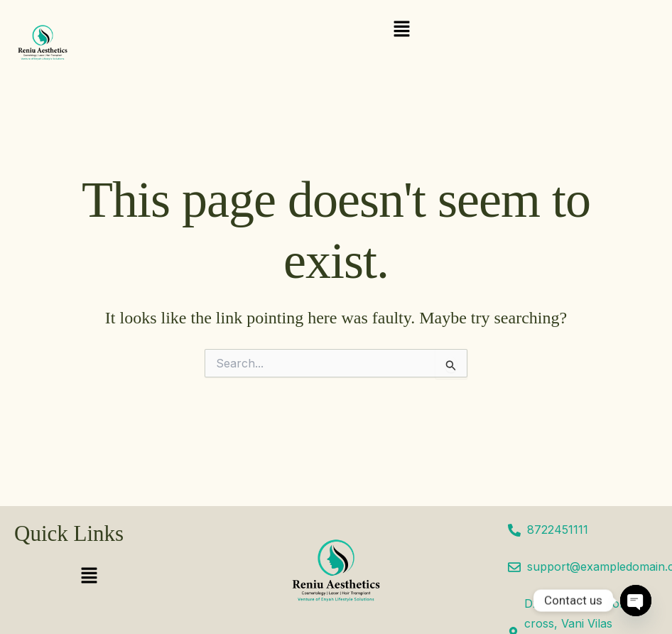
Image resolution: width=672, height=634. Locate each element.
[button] (401, 29)
